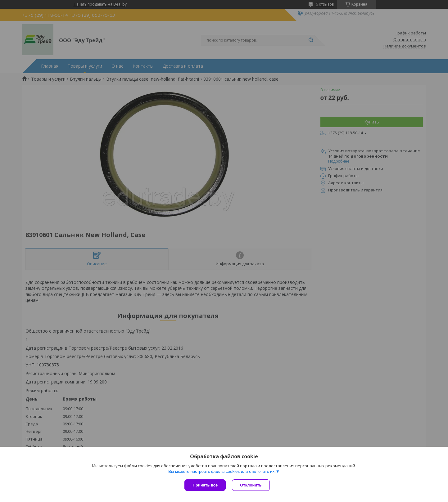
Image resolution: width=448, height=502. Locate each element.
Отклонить (251, 485)
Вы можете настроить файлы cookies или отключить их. (222, 471)
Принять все (205, 485)
